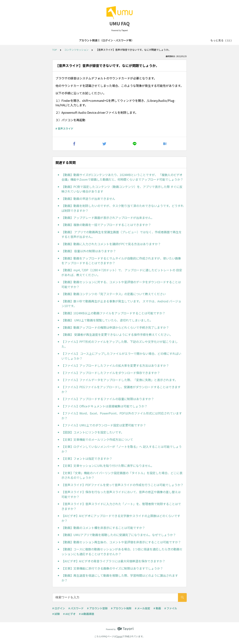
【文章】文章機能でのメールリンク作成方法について (97, 439)
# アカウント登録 (97, 608)
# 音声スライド (64, 128)
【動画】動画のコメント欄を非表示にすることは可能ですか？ (103, 528)
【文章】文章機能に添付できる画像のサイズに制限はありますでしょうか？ (112, 568)
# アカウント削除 (121, 608)
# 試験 (56, 614)
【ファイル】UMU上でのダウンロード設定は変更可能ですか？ (104, 425)
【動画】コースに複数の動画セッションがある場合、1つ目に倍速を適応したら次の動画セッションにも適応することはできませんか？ (122, 552)
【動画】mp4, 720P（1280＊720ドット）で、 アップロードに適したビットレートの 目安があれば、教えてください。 (122, 272)
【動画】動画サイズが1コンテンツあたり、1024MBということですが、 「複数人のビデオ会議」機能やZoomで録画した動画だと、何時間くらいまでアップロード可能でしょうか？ (122, 177)
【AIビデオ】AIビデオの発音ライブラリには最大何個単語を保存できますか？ (113, 561)
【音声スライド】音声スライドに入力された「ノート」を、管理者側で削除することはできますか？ (121, 506)
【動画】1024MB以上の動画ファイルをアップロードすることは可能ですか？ (113, 313)
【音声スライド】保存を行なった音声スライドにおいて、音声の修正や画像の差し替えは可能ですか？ (121, 494)
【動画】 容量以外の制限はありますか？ (89, 251)
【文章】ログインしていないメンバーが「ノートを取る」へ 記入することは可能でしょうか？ (122, 449)
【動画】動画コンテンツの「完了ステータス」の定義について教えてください (114, 294)
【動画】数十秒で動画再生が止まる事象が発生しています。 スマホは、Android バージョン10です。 (121, 304)
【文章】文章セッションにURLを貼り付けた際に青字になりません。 (108, 466)
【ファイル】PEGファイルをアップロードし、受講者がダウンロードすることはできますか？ (121, 389)
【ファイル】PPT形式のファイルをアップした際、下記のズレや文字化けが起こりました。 (120, 344)
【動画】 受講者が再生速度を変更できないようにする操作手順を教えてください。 (117, 334)
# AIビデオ (69, 614)
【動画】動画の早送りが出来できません (88, 199)
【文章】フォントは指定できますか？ (87, 458)
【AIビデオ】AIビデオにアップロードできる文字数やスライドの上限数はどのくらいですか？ (121, 518)
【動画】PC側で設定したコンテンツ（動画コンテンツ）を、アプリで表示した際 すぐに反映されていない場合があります (122, 189)
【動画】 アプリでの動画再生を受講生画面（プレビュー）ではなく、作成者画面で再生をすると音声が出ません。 (122, 234)
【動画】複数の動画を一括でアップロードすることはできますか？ (106, 225)
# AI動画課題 (87, 614)
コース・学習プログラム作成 (145, 40)
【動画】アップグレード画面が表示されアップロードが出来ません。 (108, 218)
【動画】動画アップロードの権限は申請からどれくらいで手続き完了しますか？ (115, 327)
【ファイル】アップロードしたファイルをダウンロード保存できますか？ (111, 373)
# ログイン (59, 608)
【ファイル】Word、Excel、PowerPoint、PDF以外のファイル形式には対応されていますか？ (122, 416)
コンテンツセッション (180, 40)
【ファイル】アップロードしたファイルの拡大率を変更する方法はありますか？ (115, 365)
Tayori (119, 636)
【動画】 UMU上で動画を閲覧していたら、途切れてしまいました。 (107, 320)
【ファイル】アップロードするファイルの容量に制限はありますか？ (108, 399)
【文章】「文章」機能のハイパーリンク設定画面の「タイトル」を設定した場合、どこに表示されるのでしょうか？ (122, 475)
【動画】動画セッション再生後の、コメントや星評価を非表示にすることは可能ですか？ (121, 542)
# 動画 (157, 608)
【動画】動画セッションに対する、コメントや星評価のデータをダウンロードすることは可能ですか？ (121, 284)
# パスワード (76, 608)
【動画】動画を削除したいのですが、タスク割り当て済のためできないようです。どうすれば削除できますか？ (122, 208)
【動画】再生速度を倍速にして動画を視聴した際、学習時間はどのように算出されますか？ (120, 578)
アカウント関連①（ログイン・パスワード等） (48, 40)
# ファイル (171, 608)
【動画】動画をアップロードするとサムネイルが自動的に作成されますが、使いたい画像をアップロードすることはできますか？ (121, 261)
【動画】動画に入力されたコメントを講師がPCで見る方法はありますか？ (111, 244)
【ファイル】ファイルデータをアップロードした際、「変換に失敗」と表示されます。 (119, 380)
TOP (55, 50)
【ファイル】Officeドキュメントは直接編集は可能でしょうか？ (104, 406)
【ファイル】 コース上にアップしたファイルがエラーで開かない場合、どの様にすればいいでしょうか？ (121, 356)
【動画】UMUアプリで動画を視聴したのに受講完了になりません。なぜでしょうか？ (119, 535)
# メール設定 (142, 608)
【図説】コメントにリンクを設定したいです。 (93, 432)
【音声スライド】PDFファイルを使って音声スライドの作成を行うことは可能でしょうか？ (122, 485)
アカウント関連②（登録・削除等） (102, 40)
